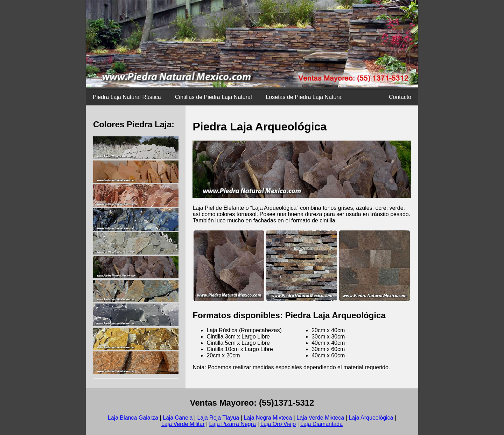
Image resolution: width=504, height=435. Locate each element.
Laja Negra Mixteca (268, 418)
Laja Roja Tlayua (218, 418)
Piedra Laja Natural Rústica (127, 97)
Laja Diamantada (321, 424)
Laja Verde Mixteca (320, 418)
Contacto (400, 97)
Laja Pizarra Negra (233, 424)
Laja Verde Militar (183, 424)
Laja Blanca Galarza (133, 418)
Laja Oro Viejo (278, 424)
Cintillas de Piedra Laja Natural (213, 97)
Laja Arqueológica (371, 418)
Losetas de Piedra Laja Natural (304, 97)
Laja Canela (178, 418)
